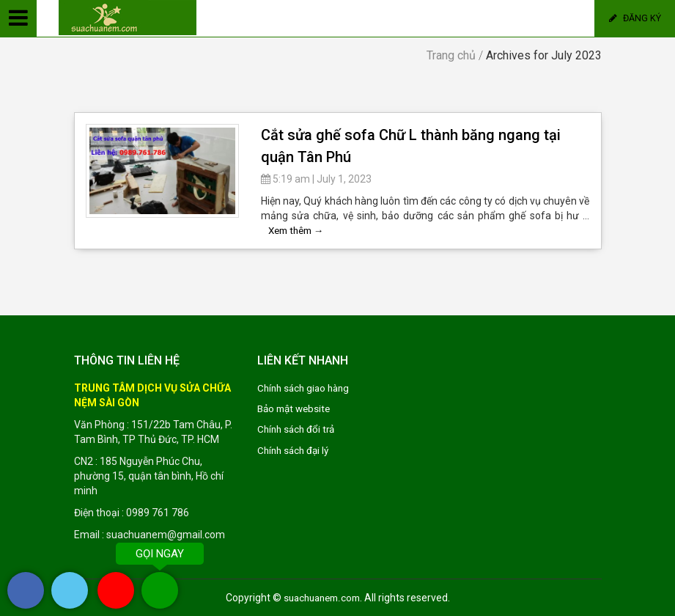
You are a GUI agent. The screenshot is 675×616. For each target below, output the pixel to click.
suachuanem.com (322, 598)
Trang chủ (451, 55)
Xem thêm (299, 230)
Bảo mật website (296, 408)
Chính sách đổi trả (298, 429)
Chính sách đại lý (295, 450)
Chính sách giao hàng (306, 388)
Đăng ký (635, 18)
